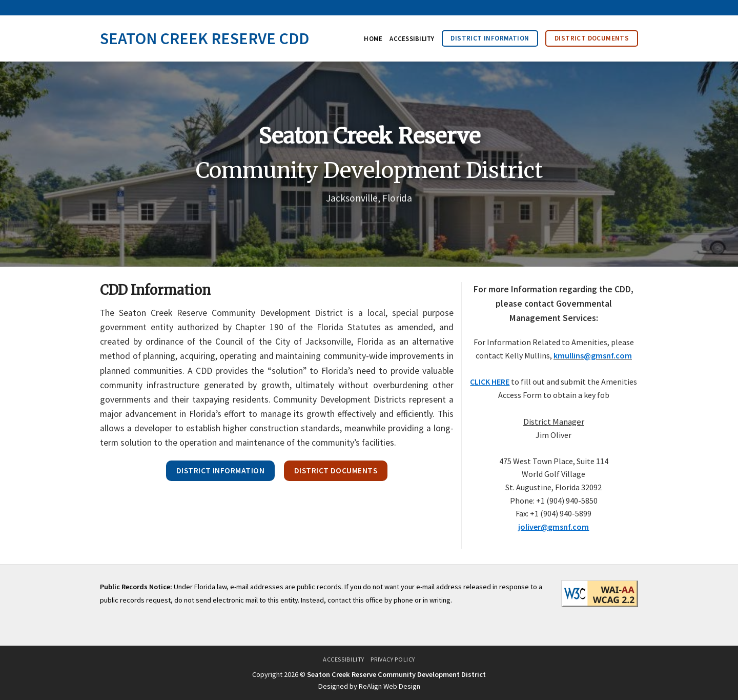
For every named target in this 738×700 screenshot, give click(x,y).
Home (373, 38)
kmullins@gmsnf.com (593, 355)
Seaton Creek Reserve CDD (204, 38)
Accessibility (412, 38)
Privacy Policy (393, 659)
